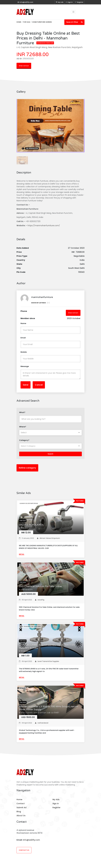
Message (25, 366)
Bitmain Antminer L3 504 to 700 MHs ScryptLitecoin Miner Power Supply (49, 708)
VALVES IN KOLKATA (31, 525)
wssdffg (40, 600)
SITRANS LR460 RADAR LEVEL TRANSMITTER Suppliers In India (47, 646)
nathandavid (42, 723)
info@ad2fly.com (31, 840)
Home (19, 22)
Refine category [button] (27, 468)
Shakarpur (26, 651)
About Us (21, 816)
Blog (19, 812)
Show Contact (24, 66)
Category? (24, 440)
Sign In (69, 2)
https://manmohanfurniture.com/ (44, 225)
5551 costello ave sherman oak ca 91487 (40, 713)
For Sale (27, 22)
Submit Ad (21, 808)
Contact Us (24, 850)
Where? (23, 427)
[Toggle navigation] (73, 12)
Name (23, 323)
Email (23, 338)
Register (79, 2)
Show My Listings (40, 303)
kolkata (24, 528)
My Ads (60, 2)
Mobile (24, 352)
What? (22, 412)
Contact (21, 803)
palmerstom (27, 590)
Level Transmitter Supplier (47, 661)
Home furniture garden (42, 22)
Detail (22, 554)
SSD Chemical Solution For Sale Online (40, 586)
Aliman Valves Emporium (49, 538)
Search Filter (74, 22)
